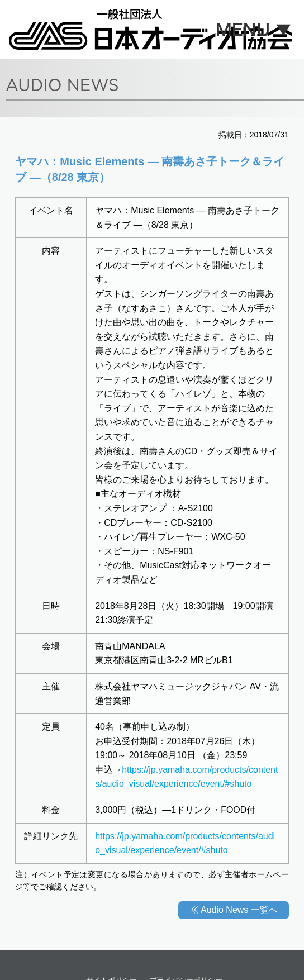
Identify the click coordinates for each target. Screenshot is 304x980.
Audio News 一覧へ (239, 910)
